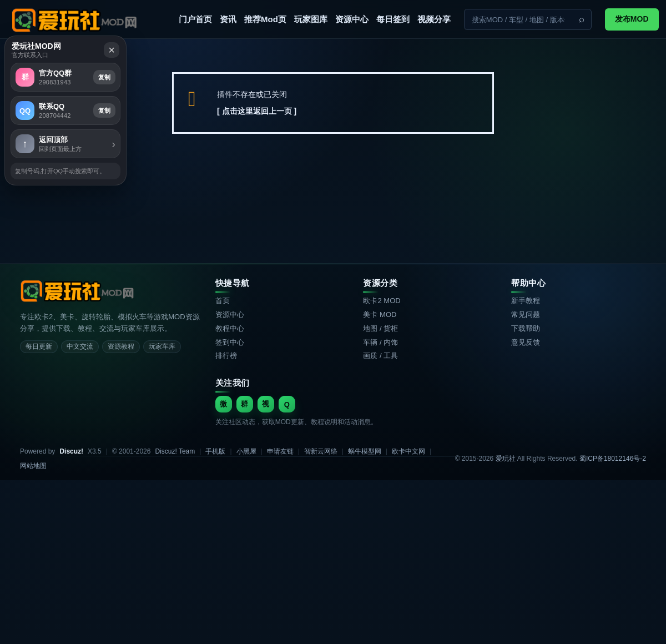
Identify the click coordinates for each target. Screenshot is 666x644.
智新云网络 (321, 451)
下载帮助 (526, 328)
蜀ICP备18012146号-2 (613, 459)
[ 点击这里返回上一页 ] (257, 111)
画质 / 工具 (380, 356)
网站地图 (33, 466)
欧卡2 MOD (382, 301)
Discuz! (71, 451)
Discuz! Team (175, 451)
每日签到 (393, 19)
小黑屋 (246, 451)
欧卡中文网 (408, 451)
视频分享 (434, 19)
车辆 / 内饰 (380, 342)
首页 (223, 301)
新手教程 (526, 301)
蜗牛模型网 (365, 451)
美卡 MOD (380, 315)
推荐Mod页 (265, 19)
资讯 (228, 19)
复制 (345, 257)
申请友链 (280, 451)
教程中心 (230, 328)
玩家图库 (311, 19)
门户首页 (195, 19)
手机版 (215, 451)
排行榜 (226, 356)
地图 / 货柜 (380, 328)
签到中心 (230, 342)
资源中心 (352, 19)
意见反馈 (526, 342)
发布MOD (632, 19)
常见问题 (526, 315)
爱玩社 (506, 459)
